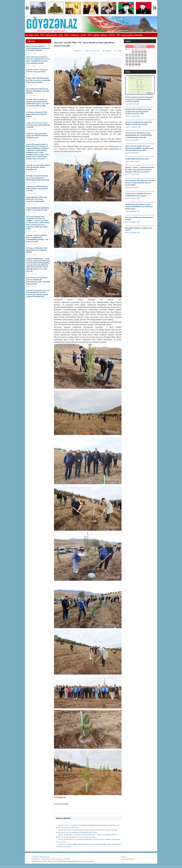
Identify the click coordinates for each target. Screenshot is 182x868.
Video (118, 35)
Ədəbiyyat (104, 35)
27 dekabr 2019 (135, 222)
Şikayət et (108, 51)
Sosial (42, 35)
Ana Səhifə (29, 35)
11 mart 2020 (134, 140)
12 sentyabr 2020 (135, 127)
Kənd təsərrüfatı (51, 35)
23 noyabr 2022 (135, 116)
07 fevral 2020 (134, 188)
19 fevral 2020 (134, 161)
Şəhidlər (96, 35)
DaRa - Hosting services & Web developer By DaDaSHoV (54, 859)
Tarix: (92, 51)
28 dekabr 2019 (135, 211)
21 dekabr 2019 (135, 233)
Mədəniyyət (75, 35)
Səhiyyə (67, 35)
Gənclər (83, 35)
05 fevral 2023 (134, 104)
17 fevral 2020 (134, 174)
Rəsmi (37, 35)
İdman (90, 35)
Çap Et (119, 51)
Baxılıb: (77, 51)
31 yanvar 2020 (135, 198)
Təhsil (60, 35)
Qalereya (112, 35)
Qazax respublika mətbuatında (132, 35)
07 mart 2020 (134, 153)
